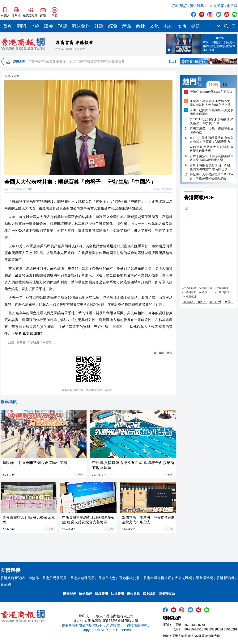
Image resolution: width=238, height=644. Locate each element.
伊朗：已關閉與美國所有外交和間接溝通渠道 (212, 112)
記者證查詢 (167, 594)
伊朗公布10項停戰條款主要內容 (211, 92)
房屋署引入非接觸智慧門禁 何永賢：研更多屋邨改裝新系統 (212, 176)
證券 (49, 26)
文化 (154, 26)
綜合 (113, 26)
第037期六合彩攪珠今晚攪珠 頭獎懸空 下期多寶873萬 (212, 121)
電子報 (232, 6)
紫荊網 (6, 584)
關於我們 (70, 594)
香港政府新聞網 (13, 578)
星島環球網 (204, 578)
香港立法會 (107, 578)
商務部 (34, 578)
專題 (195, 26)
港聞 (21, 26)
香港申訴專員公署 (157, 578)
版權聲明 (101, 594)
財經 (35, 26)
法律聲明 (117, 594)
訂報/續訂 (179, 6)
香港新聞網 (225, 578)
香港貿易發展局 (54, 578)
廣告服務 (197, 6)
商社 (140, 26)
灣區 (127, 26)
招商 (182, 26)
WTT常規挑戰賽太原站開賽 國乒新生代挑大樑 (212, 149)
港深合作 (81, 26)
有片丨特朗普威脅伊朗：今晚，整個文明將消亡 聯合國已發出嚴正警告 (212, 167)
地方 (168, 26)
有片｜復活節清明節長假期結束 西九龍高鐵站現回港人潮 (212, 158)
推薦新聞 (9, 402)
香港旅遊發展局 (82, 578)
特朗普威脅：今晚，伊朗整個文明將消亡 (212, 130)
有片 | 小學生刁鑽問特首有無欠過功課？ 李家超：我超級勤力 (212, 140)
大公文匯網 (183, 578)
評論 (99, 26)
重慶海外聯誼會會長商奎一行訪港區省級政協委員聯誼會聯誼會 (102, 61)
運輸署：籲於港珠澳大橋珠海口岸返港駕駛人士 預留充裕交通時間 (212, 103)
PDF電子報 (215, 6)
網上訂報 (149, 594)
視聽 (62, 26)
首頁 (7, 26)
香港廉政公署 (129, 578)
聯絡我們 (86, 594)
